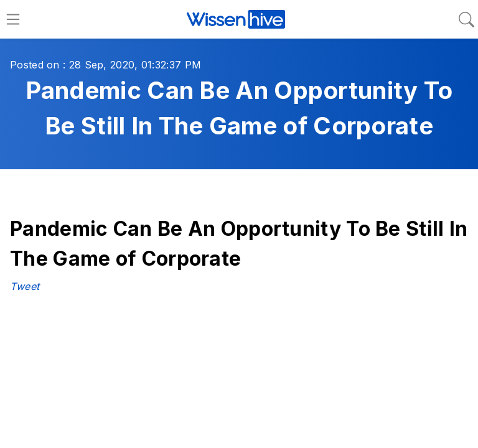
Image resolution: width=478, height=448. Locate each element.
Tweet (25, 286)
